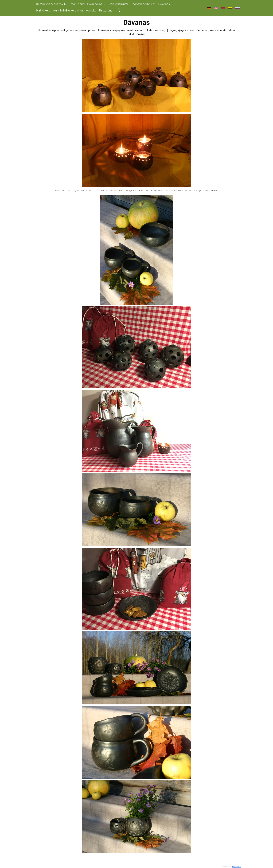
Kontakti (91, 10)
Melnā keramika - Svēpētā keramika (59, 10)
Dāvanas (164, 4)
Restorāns (106, 10)
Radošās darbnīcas (143, 4)
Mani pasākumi (118, 4)
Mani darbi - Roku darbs (88, 4)
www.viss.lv (236, 867)
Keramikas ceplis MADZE (52, 4)
